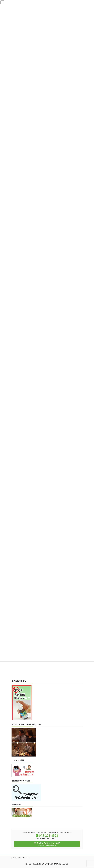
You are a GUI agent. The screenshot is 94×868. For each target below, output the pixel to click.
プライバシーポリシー (20, 858)
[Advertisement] (47, 663)
